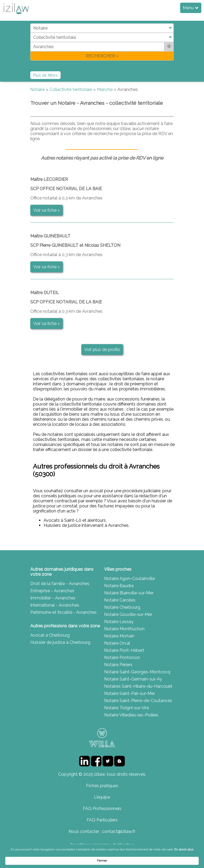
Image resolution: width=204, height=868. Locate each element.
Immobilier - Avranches (53, 598)
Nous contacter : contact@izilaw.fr (102, 831)
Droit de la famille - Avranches (60, 584)
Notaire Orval (117, 643)
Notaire (37, 89)
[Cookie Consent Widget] (102, 859)
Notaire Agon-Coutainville (129, 579)
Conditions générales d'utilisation (102, 845)
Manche (105, 89)
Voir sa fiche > (46, 210)
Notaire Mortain (119, 636)
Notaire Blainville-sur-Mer (129, 593)
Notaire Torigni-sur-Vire (127, 708)
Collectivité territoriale (71, 89)
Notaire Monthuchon (124, 629)
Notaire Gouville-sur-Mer (128, 614)
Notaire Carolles (120, 600)
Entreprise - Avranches (52, 591)
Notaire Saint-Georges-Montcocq (137, 672)
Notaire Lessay (119, 622)
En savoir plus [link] (46, 860)
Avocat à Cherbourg (50, 635)
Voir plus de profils (102, 350)
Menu (191, 8)
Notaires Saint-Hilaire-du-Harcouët (138, 686)
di (32, 42)
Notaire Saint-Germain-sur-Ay (133, 679)
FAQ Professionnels (102, 809)
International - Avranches (55, 605)
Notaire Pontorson (122, 658)
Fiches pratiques (102, 786)
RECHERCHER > (102, 56)
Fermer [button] (178, 858)
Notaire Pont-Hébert (124, 650)
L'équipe (102, 797)
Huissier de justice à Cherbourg (60, 642)
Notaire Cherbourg (122, 607)
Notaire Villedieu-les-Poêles (131, 715)
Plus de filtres (45, 75)
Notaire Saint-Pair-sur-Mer (129, 693)
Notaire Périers (118, 665)
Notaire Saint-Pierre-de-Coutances (138, 701)
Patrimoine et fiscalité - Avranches (63, 612)
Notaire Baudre (119, 586)
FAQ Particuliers (102, 820)
